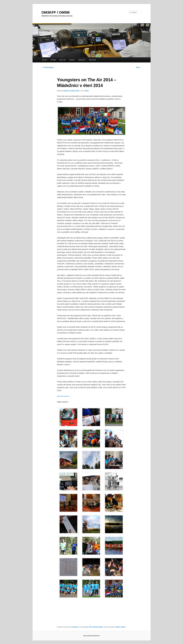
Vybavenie (82, 60)
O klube (53, 60)
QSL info (63, 60)
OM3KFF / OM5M (56, 12)
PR (90, 627)
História (72, 60)
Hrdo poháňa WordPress (91, 636)
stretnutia (74, 627)
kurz (87, 627)
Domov (45, 60)
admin (87, 91)
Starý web (93, 60)
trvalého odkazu (120, 627)
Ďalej (139, 67)
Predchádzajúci (48, 67)
